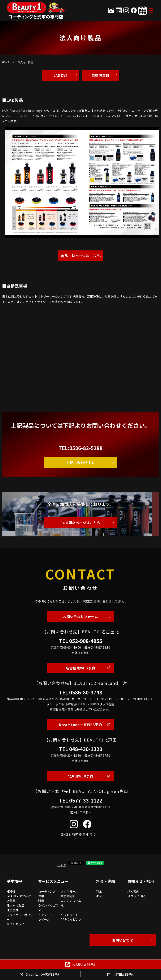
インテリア (45, 915)
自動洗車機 (100, 75)
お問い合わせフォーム (80, 616)
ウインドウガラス (48, 908)
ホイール (44, 919)
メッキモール (69, 891)
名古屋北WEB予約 (80, 668)
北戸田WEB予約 (80, 776)
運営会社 (13, 910)
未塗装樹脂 (68, 896)
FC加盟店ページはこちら (80, 523)
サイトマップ (16, 924)
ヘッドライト (69, 915)
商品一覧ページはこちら (81, 256)
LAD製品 (61, 75)
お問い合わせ (123, 940)
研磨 (41, 901)
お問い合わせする (80, 463)
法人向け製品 (16, 905)
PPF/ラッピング (71, 919)
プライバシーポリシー (20, 917)
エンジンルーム (71, 901)
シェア (62, 865)
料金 (99, 891)
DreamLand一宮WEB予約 (80, 725)
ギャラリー (104, 896)
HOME (6, 62)
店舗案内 (13, 901)
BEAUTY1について (19, 896)
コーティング (47, 891)
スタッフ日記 (136, 896)
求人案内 (133, 891)
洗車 (41, 896)
